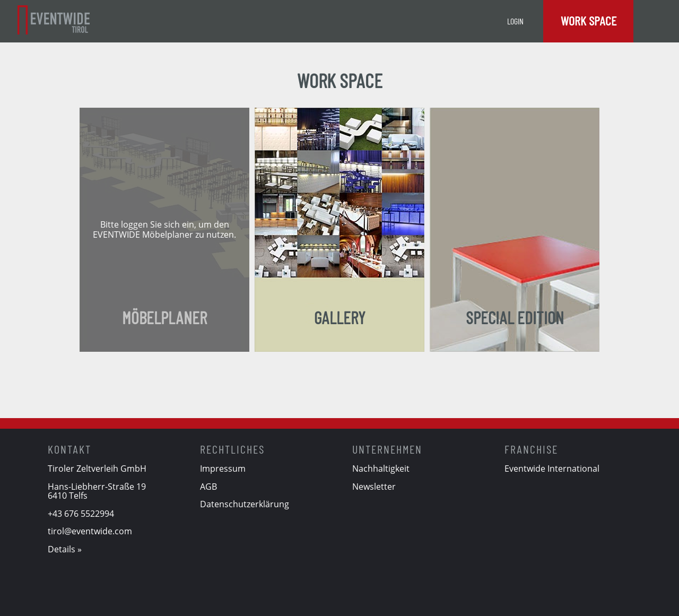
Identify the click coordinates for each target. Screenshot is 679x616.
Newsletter (374, 487)
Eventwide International (552, 468)
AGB (208, 487)
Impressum (223, 468)
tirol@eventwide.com (90, 531)
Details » (65, 549)
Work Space (589, 20)
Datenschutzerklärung (245, 504)
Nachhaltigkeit (381, 468)
